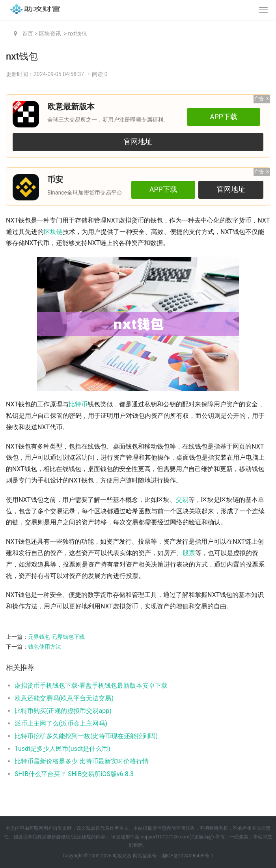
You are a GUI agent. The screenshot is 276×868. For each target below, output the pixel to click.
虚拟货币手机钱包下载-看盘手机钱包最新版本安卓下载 (91, 686)
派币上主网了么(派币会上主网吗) (61, 723)
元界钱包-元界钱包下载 (56, 637)
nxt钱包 (77, 34)
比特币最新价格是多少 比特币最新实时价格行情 (82, 761)
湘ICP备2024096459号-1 (187, 856)
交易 (182, 500)
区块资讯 (50, 34)
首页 (28, 34)
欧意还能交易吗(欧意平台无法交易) (64, 698)
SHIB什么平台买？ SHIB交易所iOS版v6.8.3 (74, 774)
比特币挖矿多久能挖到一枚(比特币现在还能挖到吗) (86, 736)
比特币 (78, 404)
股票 (189, 553)
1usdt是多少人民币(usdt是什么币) (62, 749)
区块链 (53, 232)
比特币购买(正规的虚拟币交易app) (63, 711)
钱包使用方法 (45, 647)
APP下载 (224, 117)
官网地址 (138, 142)
